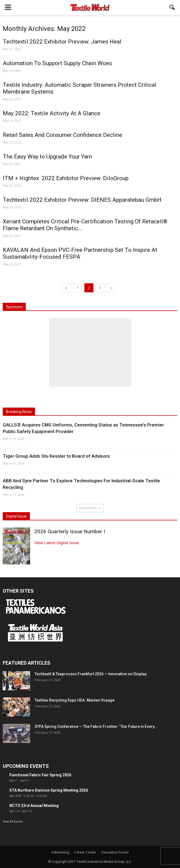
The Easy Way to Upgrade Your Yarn (47, 157)
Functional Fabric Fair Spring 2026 (40, 775)
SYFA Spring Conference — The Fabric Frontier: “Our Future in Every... (96, 726)
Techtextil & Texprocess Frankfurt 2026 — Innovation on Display (91, 674)
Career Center (85, 852)
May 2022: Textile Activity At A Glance (52, 113)
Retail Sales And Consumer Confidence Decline (62, 135)
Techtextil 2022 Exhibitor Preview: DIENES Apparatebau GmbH (82, 200)
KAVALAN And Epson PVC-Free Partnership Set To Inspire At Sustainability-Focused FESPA (80, 253)
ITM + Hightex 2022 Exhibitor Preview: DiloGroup (66, 178)
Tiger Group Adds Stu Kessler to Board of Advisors (56, 456)
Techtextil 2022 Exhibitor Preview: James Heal (62, 42)
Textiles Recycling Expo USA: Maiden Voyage (75, 700)
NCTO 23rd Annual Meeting (34, 806)
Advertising (60, 852)
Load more (90, 508)
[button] (172, 7)
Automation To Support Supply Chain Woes (57, 63)
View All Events (13, 822)
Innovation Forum (115, 852)
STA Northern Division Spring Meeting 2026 (49, 790)
